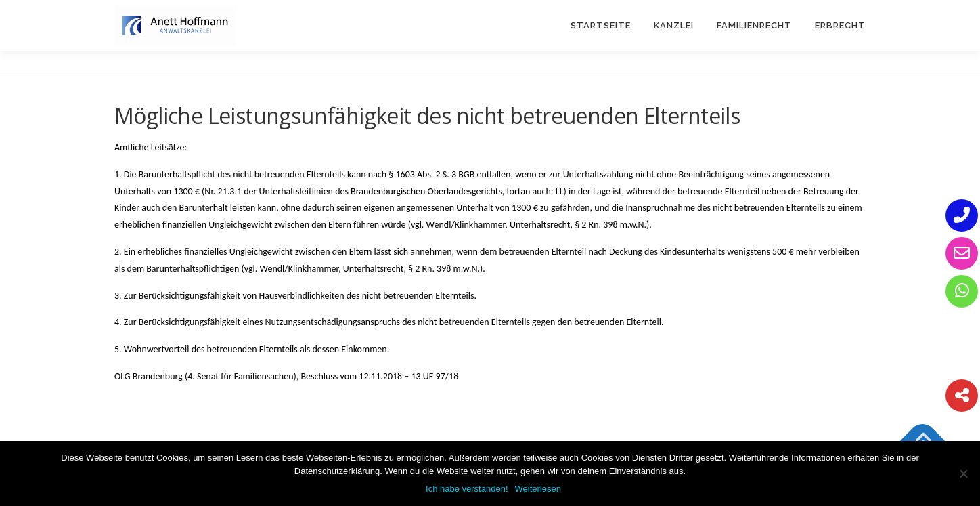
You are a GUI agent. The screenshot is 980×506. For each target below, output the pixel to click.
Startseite (601, 25)
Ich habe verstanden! (467, 489)
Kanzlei (674, 25)
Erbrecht (840, 25)
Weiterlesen (538, 489)
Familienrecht (754, 25)
